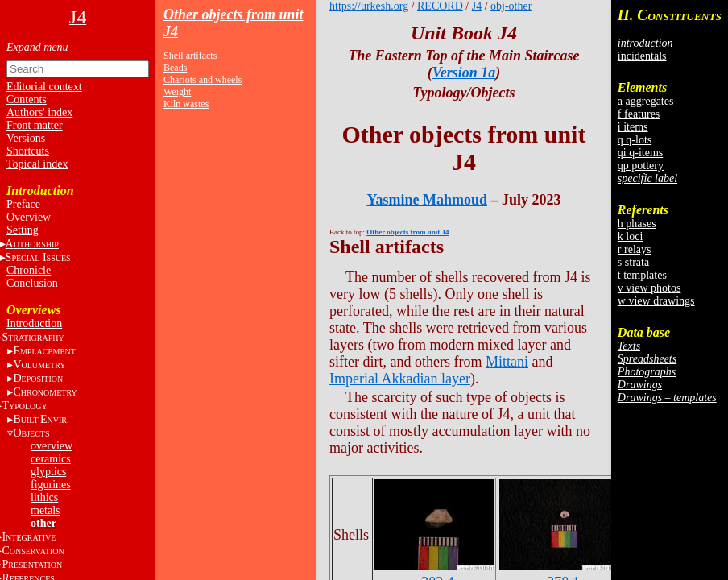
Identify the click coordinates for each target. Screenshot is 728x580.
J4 (477, 6)
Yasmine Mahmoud (427, 200)
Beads (175, 68)
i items (633, 127)
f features (639, 114)
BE (41, 419)
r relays (635, 249)
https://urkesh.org (369, 6)
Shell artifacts (190, 56)
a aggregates (646, 101)
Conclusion (32, 283)
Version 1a (464, 72)
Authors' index (39, 112)
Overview (29, 217)
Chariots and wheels (203, 80)
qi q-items (640, 153)
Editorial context (44, 87)
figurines (51, 485)
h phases (637, 224)
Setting (23, 230)
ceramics (51, 459)
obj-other (511, 6)
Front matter (35, 125)
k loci (631, 236)
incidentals (642, 56)
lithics (44, 497)
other (43, 523)
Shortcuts (28, 151)
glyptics (48, 472)
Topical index (37, 164)
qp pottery (641, 166)
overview (52, 446)
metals (45, 510)
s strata (633, 262)
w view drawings (656, 301)
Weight (177, 92)
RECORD (440, 6)
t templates (642, 275)
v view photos (649, 288)
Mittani (507, 362)
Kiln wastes (186, 104)
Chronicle (29, 270)
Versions (26, 138)
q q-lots (635, 140)
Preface (23, 204)
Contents (27, 99)
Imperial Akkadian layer (400, 379)
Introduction (34, 323)
